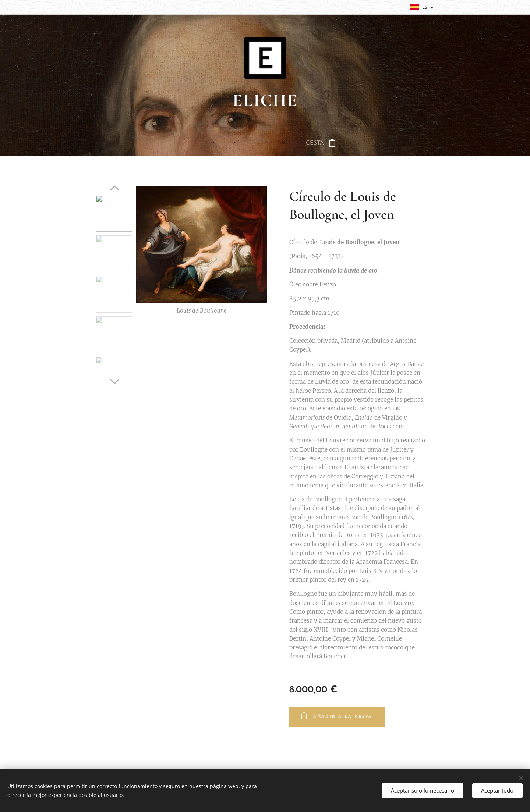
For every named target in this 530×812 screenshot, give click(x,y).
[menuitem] (142, 143)
